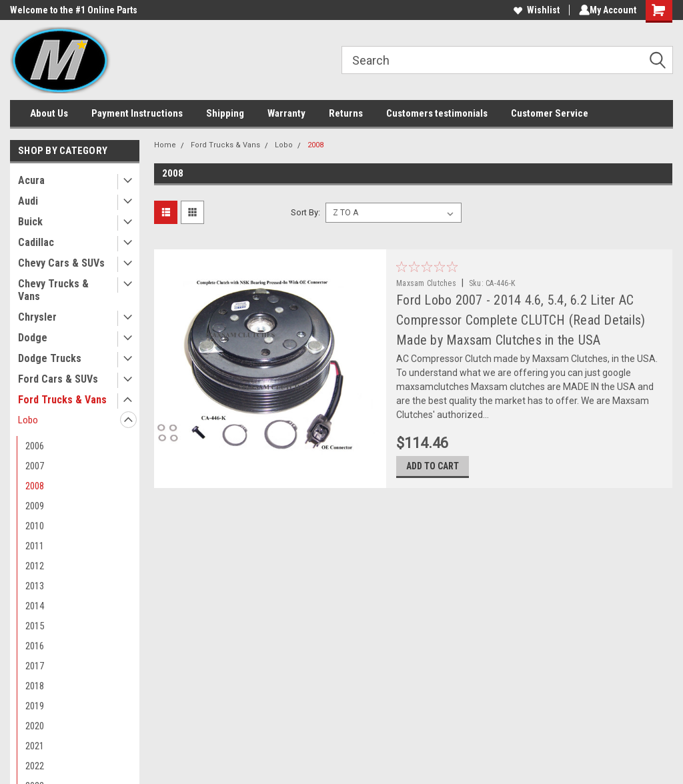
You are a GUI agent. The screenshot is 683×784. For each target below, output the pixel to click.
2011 (35, 546)
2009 (35, 506)
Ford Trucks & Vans (62, 400)
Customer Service (550, 113)
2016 (35, 646)
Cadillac (36, 242)
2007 (35, 466)
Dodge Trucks (50, 358)
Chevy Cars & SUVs (61, 263)
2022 (35, 766)
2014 (35, 606)
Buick (30, 222)
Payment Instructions (137, 113)
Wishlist (534, 10)
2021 (35, 746)
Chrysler (37, 317)
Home (165, 145)
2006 (35, 446)
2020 (35, 726)
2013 (35, 586)
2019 (35, 706)
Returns (346, 113)
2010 (35, 526)
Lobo (28, 420)
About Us (49, 113)
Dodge (33, 338)
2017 (35, 666)
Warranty (286, 113)
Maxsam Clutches (433, 283)
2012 (35, 566)
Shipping (225, 113)
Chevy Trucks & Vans (53, 290)
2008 (35, 486)
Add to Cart (439, 473)
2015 (35, 626)
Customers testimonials (437, 113)
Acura (31, 180)
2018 (35, 686)
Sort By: (305, 212)
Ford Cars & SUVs (58, 379)
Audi (28, 201)
